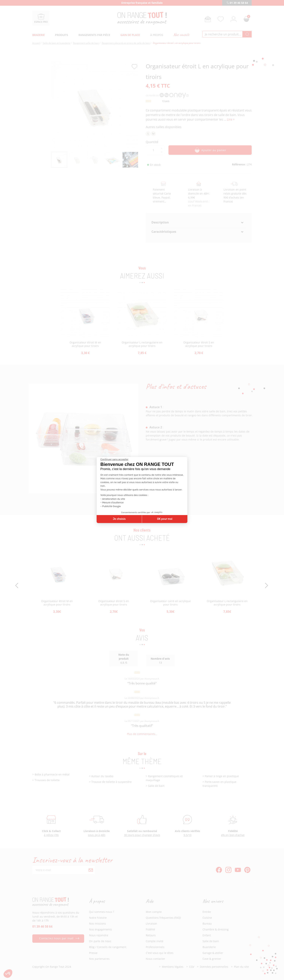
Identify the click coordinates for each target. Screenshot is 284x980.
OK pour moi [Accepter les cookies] (165, 519)
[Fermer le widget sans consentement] (114, 459)
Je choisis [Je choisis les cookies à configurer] (119, 519)
